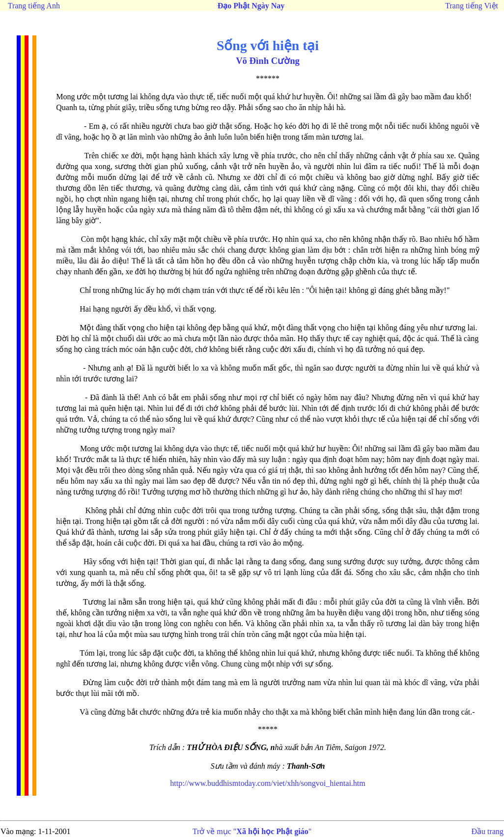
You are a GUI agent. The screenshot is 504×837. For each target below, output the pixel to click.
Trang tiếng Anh (34, 6)
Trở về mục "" (252, 831)
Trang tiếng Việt (472, 6)
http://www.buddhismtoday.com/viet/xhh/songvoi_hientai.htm (267, 783)
